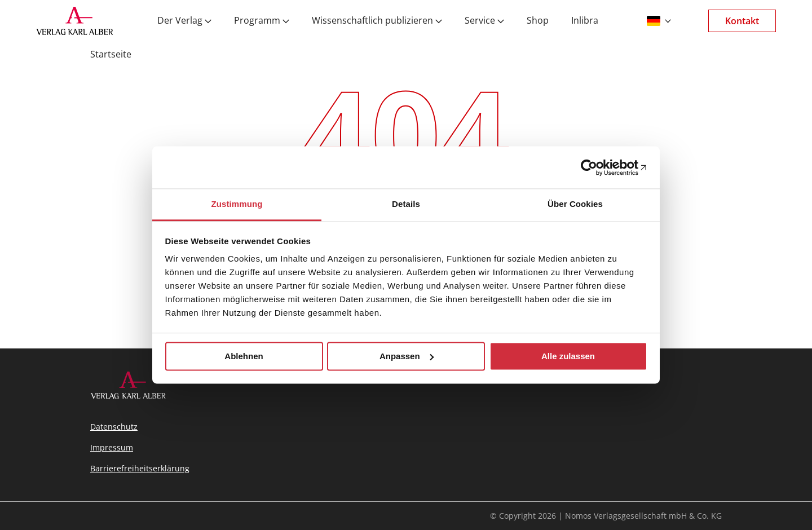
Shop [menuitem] (538, 21)
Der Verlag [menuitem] (180, 21)
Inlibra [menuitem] (585, 21)
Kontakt (742, 21)
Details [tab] (406, 204)
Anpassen (407, 356)
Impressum (112, 447)
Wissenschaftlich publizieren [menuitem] (372, 21)
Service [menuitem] (480, 21)
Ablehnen (244, 356)
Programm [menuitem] (257, 21)
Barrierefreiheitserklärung (140, 468)
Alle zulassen (568, 356)
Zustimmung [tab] (237, 204)
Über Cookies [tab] (575, 204)
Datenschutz (114, 427)
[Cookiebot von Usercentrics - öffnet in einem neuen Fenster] (598, 167)
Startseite (111, 54)
